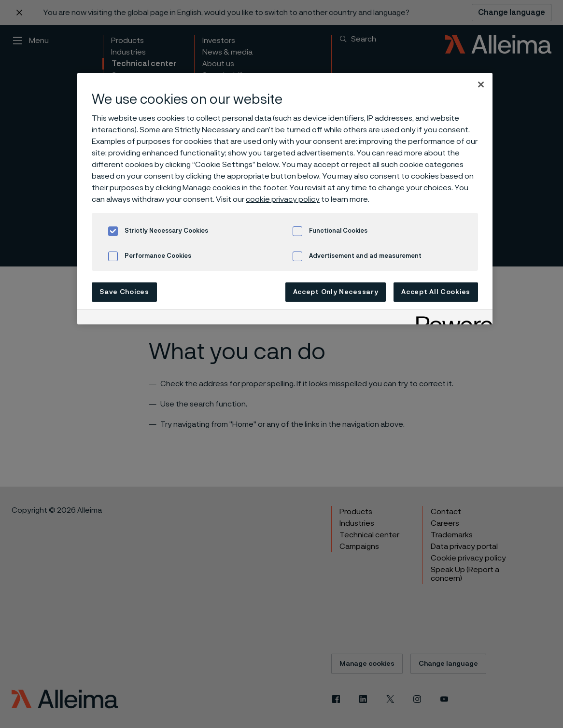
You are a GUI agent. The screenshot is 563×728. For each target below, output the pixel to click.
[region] (285, 199)
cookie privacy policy (283, 199)
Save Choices (124, 292)
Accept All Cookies (436, 292)
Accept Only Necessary (336, 292)
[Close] (481, 84)
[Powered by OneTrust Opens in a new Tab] (451, 318)
